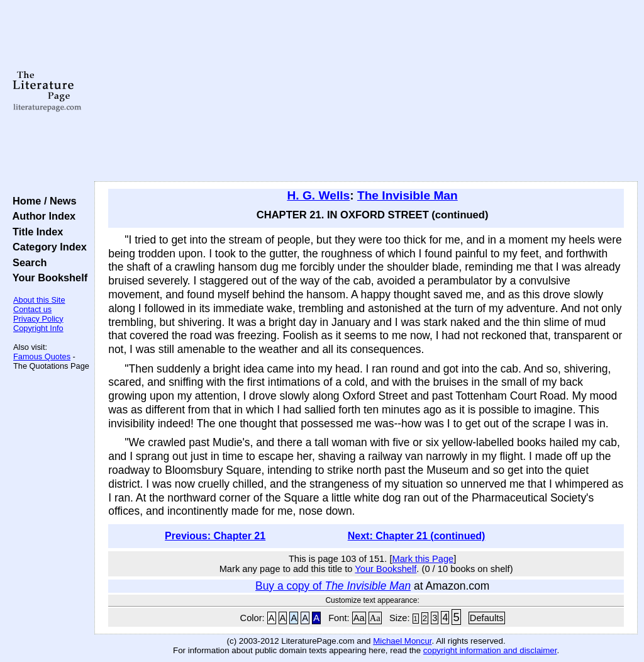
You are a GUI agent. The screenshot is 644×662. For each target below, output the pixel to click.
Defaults (487, 618)
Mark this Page (423, 559)
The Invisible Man (408, 195)
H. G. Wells (318, 195)
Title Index (35, 232)
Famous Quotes (42, 356)
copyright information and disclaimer (490, 650)
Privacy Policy (38, 319)
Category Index (47, 247)
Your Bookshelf (47, 278)
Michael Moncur (402, 641)
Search (27, 262)
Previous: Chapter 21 (215, 536)
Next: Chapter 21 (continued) (417, 536)
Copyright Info (38, 328)
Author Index (41, 216)
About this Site (39, 300)
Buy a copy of (333, 586)
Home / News (42, 201)
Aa (359, 618)
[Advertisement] (366, 91)
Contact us (32, 309)
